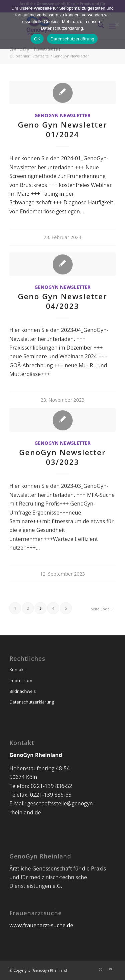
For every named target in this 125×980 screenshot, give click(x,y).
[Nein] (117, 24)
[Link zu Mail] (111, 969)
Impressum (21, 680)
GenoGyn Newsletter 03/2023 (62, 457)
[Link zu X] (101, 969)
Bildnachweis (22, 691)
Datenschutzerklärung (32, 702)
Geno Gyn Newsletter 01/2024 (62, 130)
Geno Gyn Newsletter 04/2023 (62, 301)
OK (37, 39)
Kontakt (17, 669)
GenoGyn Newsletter (35, 49)
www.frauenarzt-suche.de (41, 925)
